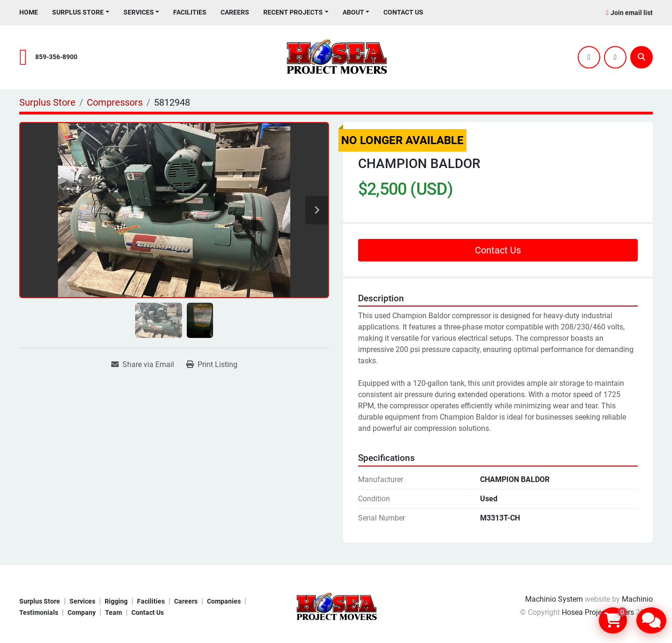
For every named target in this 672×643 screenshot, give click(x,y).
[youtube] (615, 57)
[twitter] (589, 57)
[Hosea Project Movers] (336, 606)
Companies (224, 601)
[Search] (641, 57)
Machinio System (554, 599)
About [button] (353, 12)
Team (114, 612)
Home (29, 12)
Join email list (632, 13)
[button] (81, 12)
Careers (235, 12)
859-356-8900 (56, 57)
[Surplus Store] (47, 102)
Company (82, 612)
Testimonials (39, 612)
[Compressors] (115, 102)
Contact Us (403, 12)
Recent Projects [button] (293, 12)
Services (139, 12)
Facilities (190, 12)
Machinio (637, 599)
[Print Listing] (212, 365)
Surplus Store (78, 12)
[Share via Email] (143, 365)
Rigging (116, 601)
